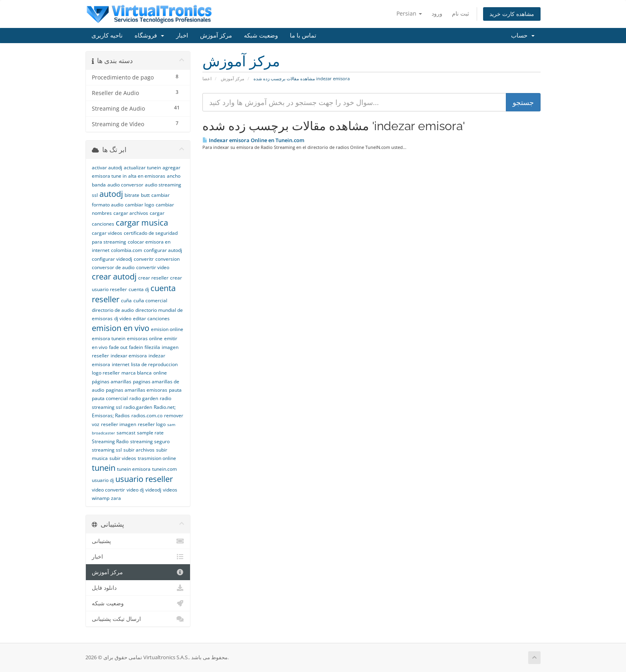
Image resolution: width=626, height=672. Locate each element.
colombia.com (127, 250)
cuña (126, 300)
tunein (104, 468)
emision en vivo (121, 328)
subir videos (123, 458)
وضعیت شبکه (261, 36)
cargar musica (142, 223)
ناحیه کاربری (107, 36)
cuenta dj (139, 289)
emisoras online (145, 338)
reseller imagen (119, 424)
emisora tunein (109, 338)
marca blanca (137, 373)
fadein (136, 347)
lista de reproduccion (154, 364)
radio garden (144, 398)
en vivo (100, 347)
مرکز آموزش (216, 36)
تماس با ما (303, 36)
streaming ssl (107, 450)
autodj (111, 194)
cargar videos (107, 233)
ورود (437, 13)
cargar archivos (131, 213)
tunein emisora (134, 469)
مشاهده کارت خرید (512, 14)
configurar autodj (163, 250)
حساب (523, 36)
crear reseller (153, 278)
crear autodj (114, 277)
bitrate (132, 195)
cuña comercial (150, 300)
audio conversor (125, 185)
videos (170, 490)
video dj (135, 490)
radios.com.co (147, 415)
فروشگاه (149, 36)
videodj (153, 490)
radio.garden (138, 407)
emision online (167, 329)
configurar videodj (112, 259)
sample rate (150, 433)
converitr (144, 259)
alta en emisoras (147, 176)
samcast (126, 433)
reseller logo (152, 424)
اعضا (207, 78)
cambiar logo (140, 205)
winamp (101, 498)
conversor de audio (113, 267)
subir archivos (139, 450)
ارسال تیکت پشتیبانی (138, 619)
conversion (167, 259)
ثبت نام (461, 13)
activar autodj (107, 168)
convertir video (153, 267)
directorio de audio (113, 310)
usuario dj (103, 480)
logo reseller (106, 373)
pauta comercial (110, 398)
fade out (118, 347)
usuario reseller (144, 479)
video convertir (108, 490)
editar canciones (151, 318)
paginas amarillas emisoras (137, 390)
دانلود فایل (138, 588)
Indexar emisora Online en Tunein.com (253, 140)
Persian (409, 13)
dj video (123, 318)
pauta (175, 390)
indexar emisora (129, 356)
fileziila (152, 347)
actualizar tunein (142, 168)
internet (121, 364)
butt (145, 195)
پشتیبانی (138, 541)
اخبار (182, 36)
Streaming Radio (110, 441)
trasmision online (157, 458)
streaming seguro (150, 441)
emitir (171, 338)
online (160, 373)
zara (116, 498)
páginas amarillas (112, 382)
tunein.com (164, 469)
